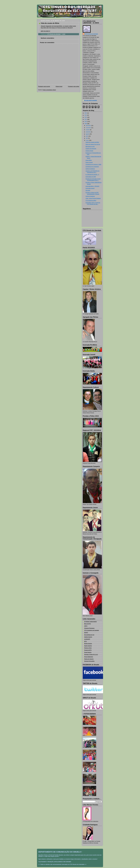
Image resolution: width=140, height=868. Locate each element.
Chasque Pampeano (89, 628)
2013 (86, 115)
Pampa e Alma (88, 648)
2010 (86, 122)
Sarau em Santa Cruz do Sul (93, 144)
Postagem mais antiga (74, 86)
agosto (88, 134)
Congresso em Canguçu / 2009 (93, 164)
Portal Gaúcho (88, 652)
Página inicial (59, 86)
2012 (86, 117)
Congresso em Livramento (92, 167)
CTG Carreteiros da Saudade (92, 630)
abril (87, 138)
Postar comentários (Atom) (49, 90)
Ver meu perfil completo (90, 100)
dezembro (89, 126)
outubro (88, 130)
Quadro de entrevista (91, 149)
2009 (86, 124)
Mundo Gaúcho (88, 644)
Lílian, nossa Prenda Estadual (93, 198)
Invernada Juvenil (90, 188)
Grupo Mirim (89, 160)
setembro (88, 132)
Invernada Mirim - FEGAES (92, 186)
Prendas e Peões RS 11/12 (91, 655)
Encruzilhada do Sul (89, 635)
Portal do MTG (88, 650)
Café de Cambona (90, 169)
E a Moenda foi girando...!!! (92, 175)
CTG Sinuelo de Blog (91, 201)
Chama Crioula (89, 151)
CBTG (86, 626)
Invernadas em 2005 (91, 177)
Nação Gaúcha (88, 646)
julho (87, 136)
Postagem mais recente (44, 86)
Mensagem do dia (90, 147)
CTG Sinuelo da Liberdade (91, 34)
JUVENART (87, 639)
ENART (86, 633)
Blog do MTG (87, 624)
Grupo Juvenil (89, 162)
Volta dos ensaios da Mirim (92, 142)
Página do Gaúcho (89, 659)
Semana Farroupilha (89, 661)
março (88, 140)
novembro (89, 128)
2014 (86, 113)
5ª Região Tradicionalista (90, 622)
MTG (85, 641)
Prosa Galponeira (89, 657)
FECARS (88, 190)
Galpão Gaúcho (88, 637)
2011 (86, 119)
